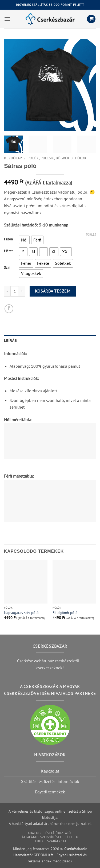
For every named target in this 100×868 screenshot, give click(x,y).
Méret (8, 251)
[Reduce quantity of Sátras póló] (7, 291)
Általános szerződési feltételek (50, 837)
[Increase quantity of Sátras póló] (22, 291)
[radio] (24, 240)
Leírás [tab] (10, 341)
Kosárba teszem (53, 291)
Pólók (81, 158)
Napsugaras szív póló (21, 613)
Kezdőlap (13, 158)
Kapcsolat (50, 771)
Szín (7, 268)
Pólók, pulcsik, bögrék (49, 158)
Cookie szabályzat (51, 841)
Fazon (8, 239)
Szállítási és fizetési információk (50, 781)
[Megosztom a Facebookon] (9, 309)
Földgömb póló (65, 613)
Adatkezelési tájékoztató (49, 833)
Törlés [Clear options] (91, 235)
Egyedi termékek (50, 792)
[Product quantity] (15, 291)
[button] (7, 19)
